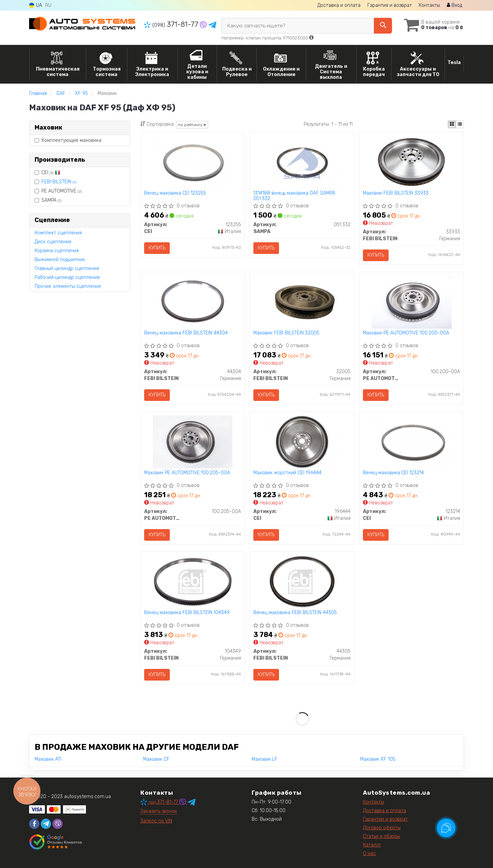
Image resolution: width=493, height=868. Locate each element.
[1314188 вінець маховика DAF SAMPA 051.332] (302, 162)
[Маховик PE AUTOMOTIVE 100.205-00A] (192, 442)
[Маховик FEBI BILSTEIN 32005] (302, 302)
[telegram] (46, 824)
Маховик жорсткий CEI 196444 (287, 473)
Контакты (429, 5)
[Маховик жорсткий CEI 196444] (302, 442)
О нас (369, 853)
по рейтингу (192, 125)
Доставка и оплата (339, 5)
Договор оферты (382, 828)
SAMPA (48, 200)
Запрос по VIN (156, 821)
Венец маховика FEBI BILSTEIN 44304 (186, 333)
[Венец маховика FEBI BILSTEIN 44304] (193, 302)
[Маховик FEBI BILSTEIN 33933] (412, 162)
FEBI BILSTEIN (59, 182)
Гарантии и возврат (385, 819)
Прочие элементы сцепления (68, 286)
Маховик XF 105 (378, 759)
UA (36, 5)
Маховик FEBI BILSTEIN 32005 (286, 333)
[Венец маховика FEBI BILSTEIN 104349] (193, 581)
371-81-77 (172, 24)
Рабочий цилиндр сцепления (67, 277)
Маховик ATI (48, 759)
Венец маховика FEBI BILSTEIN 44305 (295, 613)
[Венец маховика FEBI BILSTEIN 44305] (302, 581)
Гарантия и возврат (390, 5)
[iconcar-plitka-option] (452, 124)
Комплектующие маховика (68, 140)
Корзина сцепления (57, 251)
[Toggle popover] (446, 828)
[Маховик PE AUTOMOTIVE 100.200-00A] (412, 302)
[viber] (58, 824)
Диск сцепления (53, 242)
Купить (157, 248)
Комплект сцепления (58, 233)
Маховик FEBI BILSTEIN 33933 (396, 193)
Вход (454, 5)
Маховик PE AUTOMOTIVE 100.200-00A (406, 333)
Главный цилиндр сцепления (67, 268)
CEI (47, 173)
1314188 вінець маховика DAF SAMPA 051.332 (294, 196)
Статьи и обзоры (381, 836)
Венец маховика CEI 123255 (175, 193)
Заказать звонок (159, 811)
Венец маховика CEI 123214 (393, 473)
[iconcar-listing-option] (460, 124)
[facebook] (34, 824)
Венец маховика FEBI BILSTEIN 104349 (187, 613)
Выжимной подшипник (60, 260)
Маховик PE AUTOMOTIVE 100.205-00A (187, 473)
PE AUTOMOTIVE (58, 191)
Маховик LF (264, 759)
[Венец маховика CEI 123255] (193, 162)
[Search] (383, 26)
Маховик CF (156, 759)
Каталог (372, 845)
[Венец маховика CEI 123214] (412, 442)
